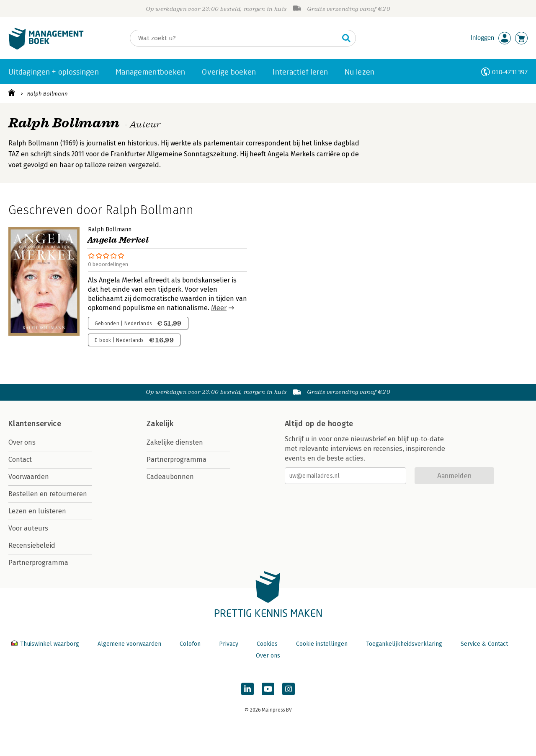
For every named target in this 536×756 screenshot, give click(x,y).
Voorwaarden (29, 477)
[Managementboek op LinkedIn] (247, 689)
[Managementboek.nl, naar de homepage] (46, 48)
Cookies (267, 644)
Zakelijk (160, 424)
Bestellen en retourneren (48, 494)
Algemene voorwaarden (129, 644)
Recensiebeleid (32, 545)
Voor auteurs (28, 528)
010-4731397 (510, 72)
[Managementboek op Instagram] (289, 689)
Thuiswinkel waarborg (46, 644)
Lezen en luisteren (37, 511)
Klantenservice (35, 424)
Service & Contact (484, 644)
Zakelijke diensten (175, 442)
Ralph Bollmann (48, 94)
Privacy (229, 644)
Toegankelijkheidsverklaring (404, 644)
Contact (20, 460)
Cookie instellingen (322, 644)
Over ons (22, 442)
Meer (219, 308)
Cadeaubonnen (170, 477)
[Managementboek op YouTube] (268, 689)
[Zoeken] (234, 38)
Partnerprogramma (38, 563)
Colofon (190, 644)
